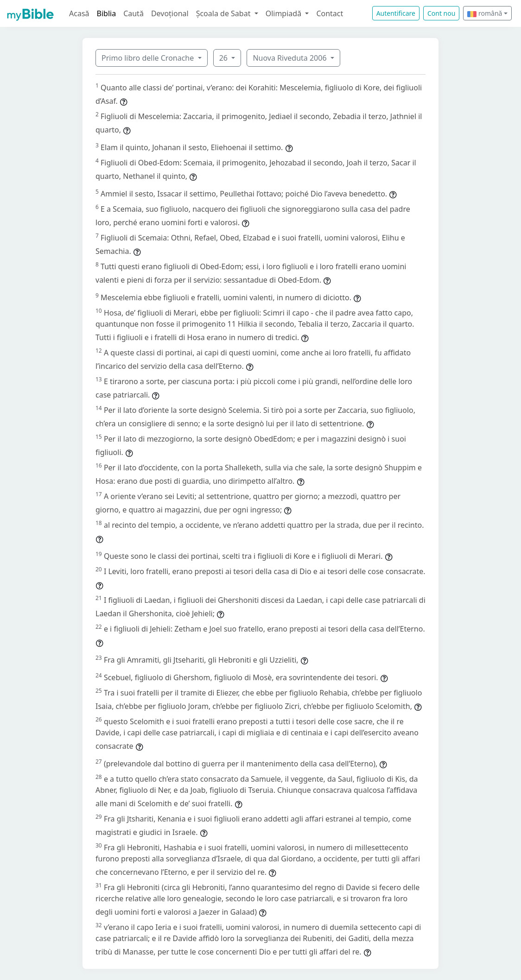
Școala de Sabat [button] (224, 13)
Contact (330, 13)
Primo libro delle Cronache (149, 58)
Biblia (107, 13)
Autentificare (396, 13)
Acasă (79, 13)
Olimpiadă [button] (285, 13)
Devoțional (170, 13)
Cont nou (441, 13)
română (485, 13)
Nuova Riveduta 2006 (290, 58)
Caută (133, 13)
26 (224, 58)
